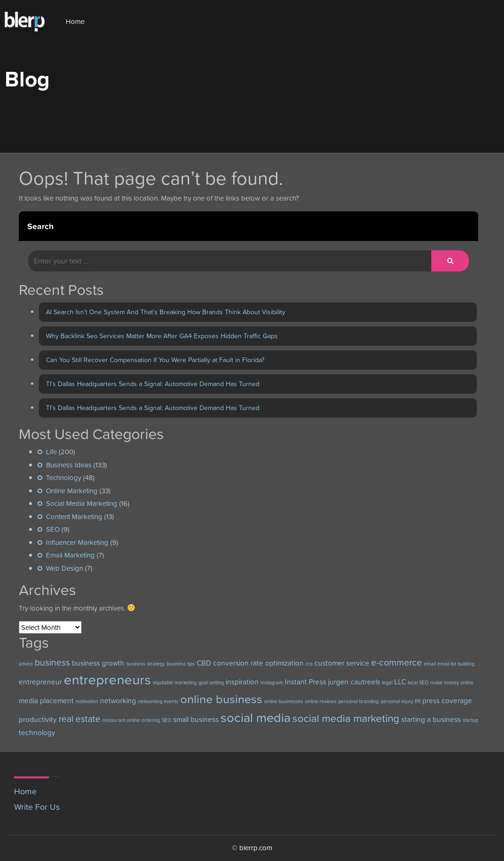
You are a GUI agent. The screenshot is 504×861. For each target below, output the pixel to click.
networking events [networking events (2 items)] (158, 701)
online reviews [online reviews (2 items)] (321, 701)
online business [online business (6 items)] (221, 699)
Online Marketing (72, 491)
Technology (64, 477)
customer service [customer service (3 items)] (342, 663)
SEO (53, 529)
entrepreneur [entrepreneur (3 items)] (40, 682)
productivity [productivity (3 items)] (38, 719)
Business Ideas (69, 465)
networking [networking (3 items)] (118, 701)
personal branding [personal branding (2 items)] (359, 701)
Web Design (65, 568)
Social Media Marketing (82, 503)
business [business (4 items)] (52, 663)
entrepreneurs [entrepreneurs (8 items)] (107, 679)
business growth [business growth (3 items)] (98, 663)
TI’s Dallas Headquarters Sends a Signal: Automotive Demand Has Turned (153, 384)
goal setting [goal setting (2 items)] (211, 683)
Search (40, 226)
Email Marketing (70, 555)
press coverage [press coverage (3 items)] (447, 701)
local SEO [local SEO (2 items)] (418, 683)
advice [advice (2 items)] (26, 664)
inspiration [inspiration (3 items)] (242, 682)
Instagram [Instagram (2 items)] (272, 683)
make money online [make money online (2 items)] (452, 683)
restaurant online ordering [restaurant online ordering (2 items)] (131, 720)
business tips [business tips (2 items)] (181, 664)
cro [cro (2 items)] (309, 664)
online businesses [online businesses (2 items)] (284, 701)
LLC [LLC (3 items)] (400, 682)
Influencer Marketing (77, 542)
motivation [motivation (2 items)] (87, 701)
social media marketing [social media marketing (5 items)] (346, 718)
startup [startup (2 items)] (470, 720)
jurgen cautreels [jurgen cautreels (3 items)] (354, 682)
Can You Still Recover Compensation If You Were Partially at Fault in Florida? (155, 360)
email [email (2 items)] (430, 664)
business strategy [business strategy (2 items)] (145, 664)
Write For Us (37, 807)
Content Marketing (74, 516)
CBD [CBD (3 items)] (204, 663)
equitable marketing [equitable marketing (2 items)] (175, 683)
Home (75, 21)
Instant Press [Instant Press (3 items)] (305, 682)
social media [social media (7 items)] (256, 717)
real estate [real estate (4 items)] (80, 719)
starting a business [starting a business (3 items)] (431, 719)
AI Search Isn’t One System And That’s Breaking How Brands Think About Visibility (166, 312)
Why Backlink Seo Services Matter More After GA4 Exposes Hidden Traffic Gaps (162, 336)
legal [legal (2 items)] (387, 683)
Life (51, 452)
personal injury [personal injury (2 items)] (397, 701)
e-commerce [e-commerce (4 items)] (397, 663)
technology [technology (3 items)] (37, 733)
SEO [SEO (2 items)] (167, 720)
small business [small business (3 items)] (196, 719)
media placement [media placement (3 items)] (46, 701)
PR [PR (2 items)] (418, 701)
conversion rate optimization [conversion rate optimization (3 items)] (258, 663)
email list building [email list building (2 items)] (456, 664)
